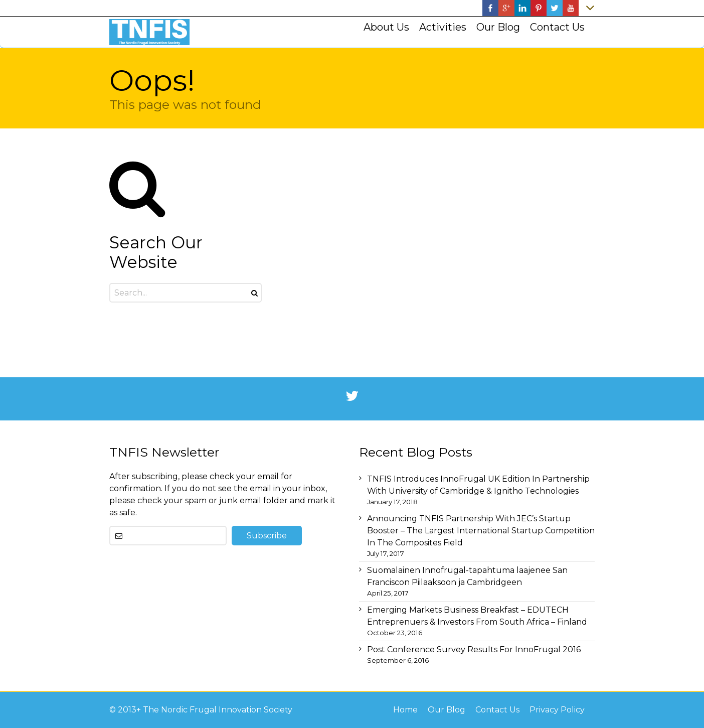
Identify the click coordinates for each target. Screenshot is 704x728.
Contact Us (497, 710)
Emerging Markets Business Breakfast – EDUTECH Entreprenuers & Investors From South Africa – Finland (477, 616)
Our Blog (447, 710)
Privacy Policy (557, 710)
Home (405, 710)
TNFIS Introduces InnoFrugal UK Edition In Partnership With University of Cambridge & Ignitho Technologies (478, 485)
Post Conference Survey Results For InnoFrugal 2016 (474, 649)
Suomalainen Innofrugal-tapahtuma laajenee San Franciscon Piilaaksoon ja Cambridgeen (467, 576)
